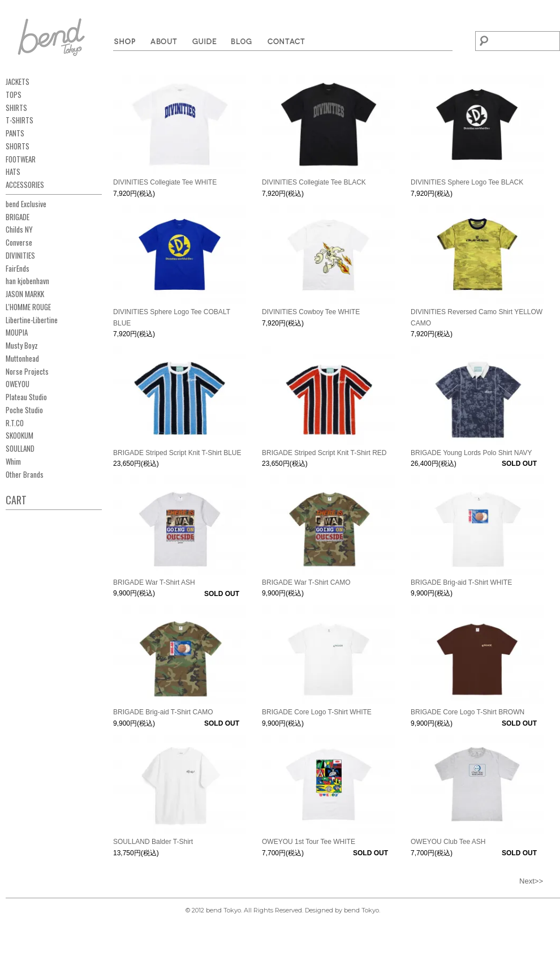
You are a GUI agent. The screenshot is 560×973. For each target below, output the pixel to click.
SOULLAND (20, 448)
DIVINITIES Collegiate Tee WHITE (165, 182)
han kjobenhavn (27, 281)
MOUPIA (17, 332)
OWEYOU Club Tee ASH (448, 842)
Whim (13, 461)
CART (16, 500)
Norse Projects (27, 371)
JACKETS (18, 82)
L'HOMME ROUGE (28, 307)
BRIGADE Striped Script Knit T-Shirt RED (324, 453)
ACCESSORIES (25, 185)
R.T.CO (15, 423)
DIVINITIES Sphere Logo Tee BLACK (467, 182)
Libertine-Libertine (32, 320)
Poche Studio (24, 410)
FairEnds (18, 268)
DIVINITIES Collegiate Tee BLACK (314, 182)
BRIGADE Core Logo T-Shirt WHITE (317, 712)
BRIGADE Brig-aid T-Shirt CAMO (163, 712)
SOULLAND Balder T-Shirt (153, 842)
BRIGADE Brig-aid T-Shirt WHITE (461, 582)
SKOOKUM (20, 435)
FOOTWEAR (21, 159)
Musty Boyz (22, 345)
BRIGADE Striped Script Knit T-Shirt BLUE (177, 453)
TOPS (14, 95)
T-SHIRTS (20, 120)
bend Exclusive (26, 204)
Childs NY (19, 229)
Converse (19, 242)
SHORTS (18, 146)
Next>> (531, 881)
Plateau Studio (26, 397)
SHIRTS (16, 108)
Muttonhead (22, 358)
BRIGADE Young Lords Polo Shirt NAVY (471, 453)
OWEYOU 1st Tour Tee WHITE (309, 842)
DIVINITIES (20, 255)
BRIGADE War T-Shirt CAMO (306, 582)
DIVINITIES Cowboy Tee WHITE (311, 312)
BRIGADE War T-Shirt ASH (154, 582)
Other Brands (25, 474)
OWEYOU (18, 384)
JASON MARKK (25, 294)
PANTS (15, 133)
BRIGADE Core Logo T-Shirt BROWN (468, 712)
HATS (13, 172)
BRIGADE (18, 217)
